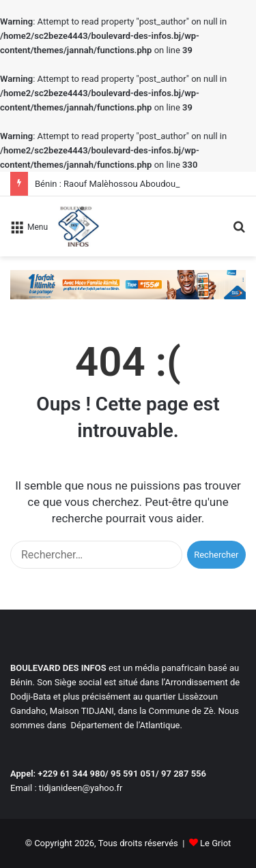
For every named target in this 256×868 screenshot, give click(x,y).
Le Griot (215, 843)
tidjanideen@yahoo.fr (81, 788)
